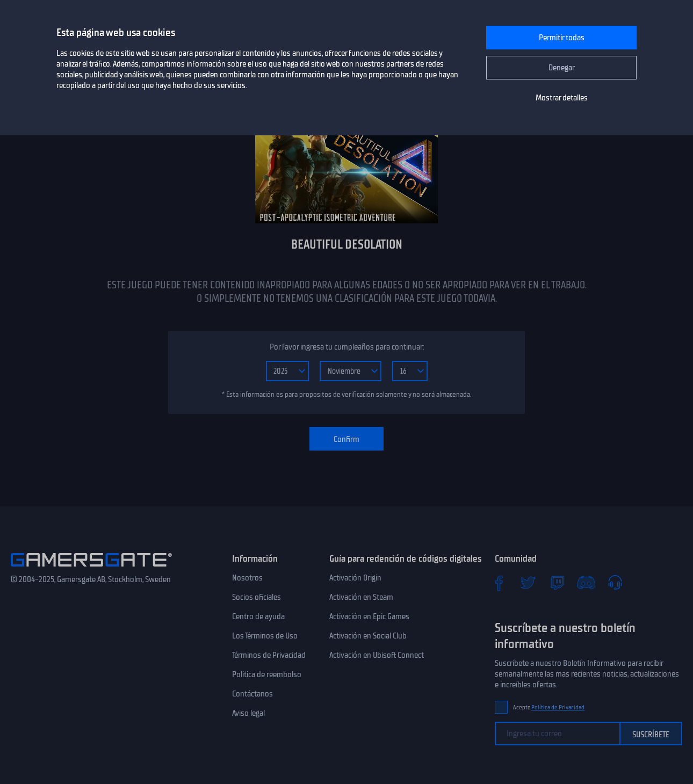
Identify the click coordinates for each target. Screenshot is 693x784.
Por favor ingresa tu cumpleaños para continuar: (347, 347)
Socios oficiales (257, 597)
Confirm (346, 439)
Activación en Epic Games (369, 616)
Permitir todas (562, 38)
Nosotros (247, 578)
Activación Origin (355, 578)
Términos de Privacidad (269, 655)
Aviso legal (248, 713)
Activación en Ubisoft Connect (377, 655)
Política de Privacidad (558, 707)
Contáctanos (252, 694)
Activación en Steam (361, 597)
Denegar (562, 68)
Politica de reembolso (267, 674)
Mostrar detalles (562, 98)
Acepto (549, 707)
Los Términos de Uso (265, 636)
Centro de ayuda (258, 616)
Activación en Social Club (368, 636)
